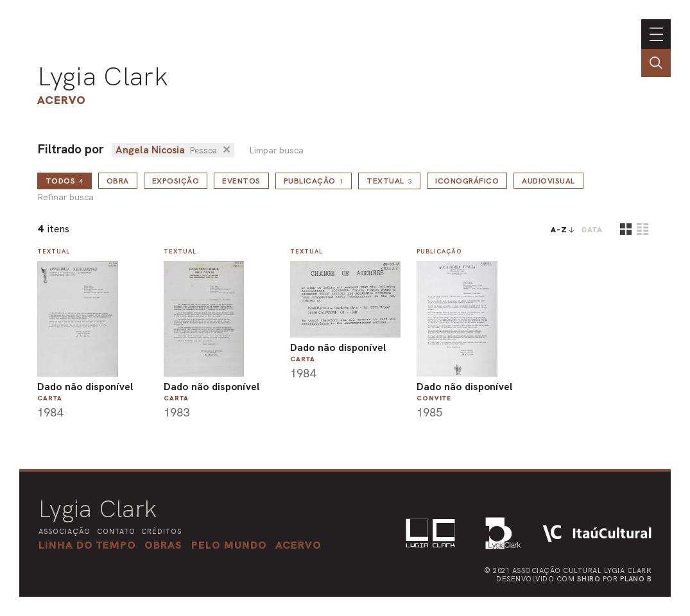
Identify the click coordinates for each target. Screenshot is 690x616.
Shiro (589, 579)
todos (65, 181)
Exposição (176, 181)
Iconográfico (467, 181)
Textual (389, 181)
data (592, 230)
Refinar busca (65, 197)
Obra (118, 181)
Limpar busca (276, 150)
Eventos (241, 181)
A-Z (559, 230)
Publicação (314, 181)
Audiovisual (548, 181)
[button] (229, 545)
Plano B (636, 579)
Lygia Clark (103, 76)
